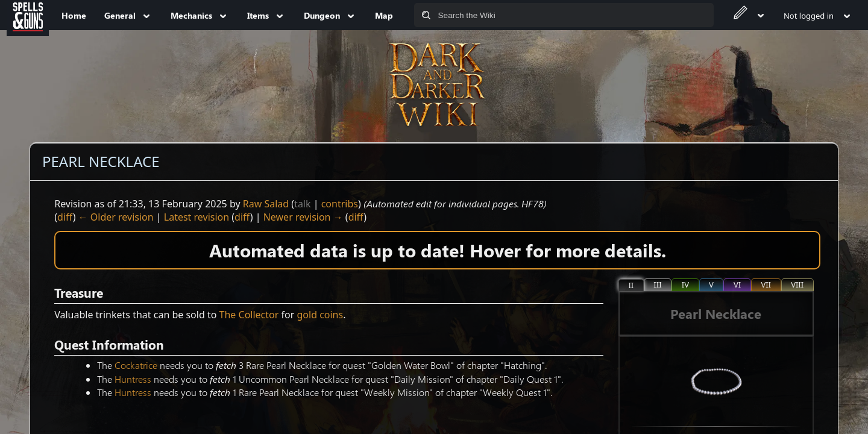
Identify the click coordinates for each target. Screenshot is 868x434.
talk (302, 204)
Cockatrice (136, 365)
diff (65, 217)
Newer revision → (303, 217)
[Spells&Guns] (28, 15)
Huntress (133, 379)
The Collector (249, 315)
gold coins (320, 315)
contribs (340, 204)
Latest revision (197, 217)
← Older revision (116, 217)
